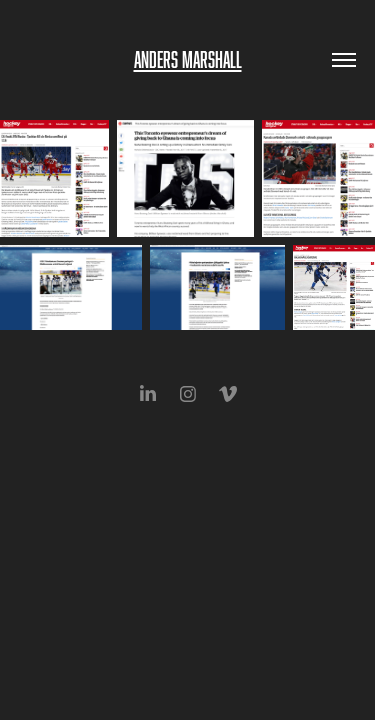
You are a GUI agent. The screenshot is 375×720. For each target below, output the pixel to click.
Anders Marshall (188, 59)
